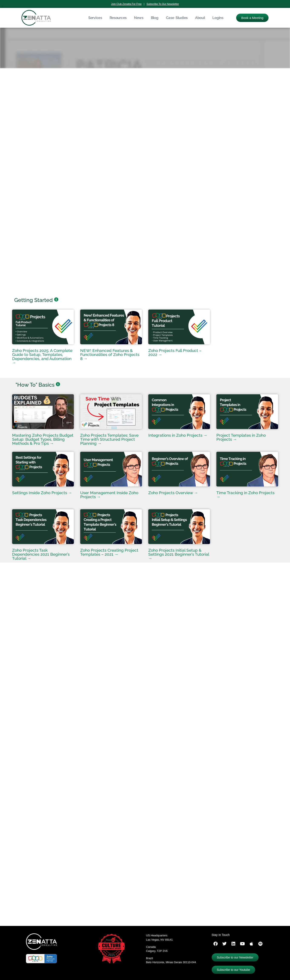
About (200, 18)
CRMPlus (18, 904)
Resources (118, 18)
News (139, 18)
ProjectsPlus (35, 904)
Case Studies (177, 18)
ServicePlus (55, 904)
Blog (155, 18)
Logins (218, 18)
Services (95, 18)
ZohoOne (71, 904)
